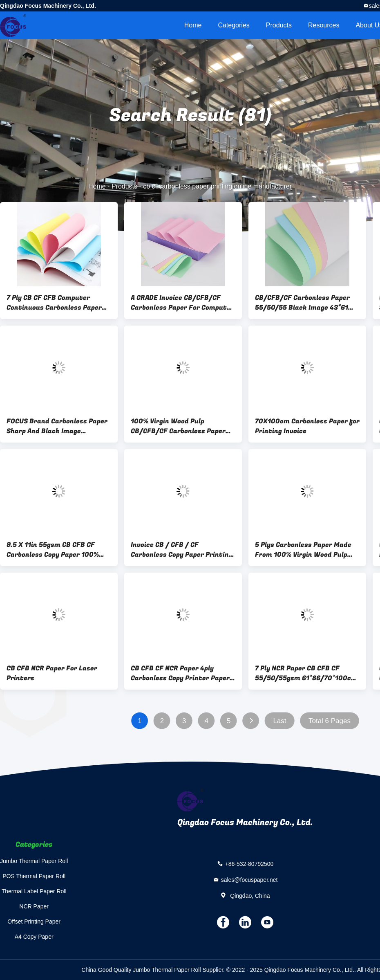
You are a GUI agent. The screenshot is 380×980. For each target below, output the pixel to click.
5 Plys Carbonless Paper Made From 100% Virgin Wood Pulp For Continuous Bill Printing (303, 550)
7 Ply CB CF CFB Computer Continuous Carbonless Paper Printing (54, 303)
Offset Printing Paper (34, 922)
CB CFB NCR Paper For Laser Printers (52, 673)
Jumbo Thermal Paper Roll (34, 861)
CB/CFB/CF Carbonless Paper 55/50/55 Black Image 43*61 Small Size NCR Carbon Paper (302, 303)
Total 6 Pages (330, 721)
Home (193, 25)
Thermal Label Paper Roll (34, 891)
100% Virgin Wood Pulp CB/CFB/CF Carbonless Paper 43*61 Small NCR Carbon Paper (180, 426)
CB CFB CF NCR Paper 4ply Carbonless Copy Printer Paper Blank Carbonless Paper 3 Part (180, 673)
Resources (324, 25)
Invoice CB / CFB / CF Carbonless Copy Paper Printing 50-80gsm (182, 550)
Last (279, 721)
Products (279, 25)
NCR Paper (34, 906)
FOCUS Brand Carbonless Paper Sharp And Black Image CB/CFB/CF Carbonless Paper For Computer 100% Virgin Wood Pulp (59, 426)
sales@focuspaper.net (249, 880)
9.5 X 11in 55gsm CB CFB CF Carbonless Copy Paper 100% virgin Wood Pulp (53, 550)
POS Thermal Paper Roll (34, 876)
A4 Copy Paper (34, 937)
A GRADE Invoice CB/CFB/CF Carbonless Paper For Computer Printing (182, 303)
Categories (234, 25)
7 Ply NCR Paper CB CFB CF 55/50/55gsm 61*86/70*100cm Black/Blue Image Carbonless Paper (306, 673)
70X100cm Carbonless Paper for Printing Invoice (307, 426)
